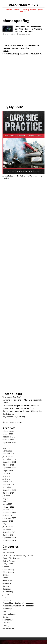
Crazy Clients (8, 564)
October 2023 (8, 493)
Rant (4, 611)
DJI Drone (7, 575)
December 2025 (9, 437)
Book (5, 550)
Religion (6, 617)
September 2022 (9, 518)
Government (8, 583)
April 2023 (7, 501)
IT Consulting (8, 592)
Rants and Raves (9, 614)
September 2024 (9, 468)
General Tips (8, 580)
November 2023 (9, 490)
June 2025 (7, 445)
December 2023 (9, 487)
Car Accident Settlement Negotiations (18, 555)
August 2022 (8, 521)
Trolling (6, 625)
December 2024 (9, 459)
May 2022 (7, 524)
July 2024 (6, 473)
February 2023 (8, 507)
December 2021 (9, 529)
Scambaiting (7, 620)
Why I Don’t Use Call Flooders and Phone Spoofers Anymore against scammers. (28, 29)
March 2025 (7, 451)
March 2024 (7, 482)
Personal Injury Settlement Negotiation (18, 603)
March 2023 (7, 504)
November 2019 (9, 540)
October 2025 (8, 440)
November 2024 (9, 462)
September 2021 (9, 538)
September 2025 (9, 442)
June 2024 (7, 476)
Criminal (6, 566)
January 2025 (8, 456)
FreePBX (6, 578)
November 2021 (9, 532)
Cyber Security (8, 569)
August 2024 (8, 470)
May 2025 (7, 448)
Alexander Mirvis (24, 34)
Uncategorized (8, 628)
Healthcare (7, 589)
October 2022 (8, 515)
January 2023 (8, 510)
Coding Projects (9, 561)
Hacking (6, 586)
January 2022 (8, 526)
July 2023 (6, 496)
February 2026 (8, 431)
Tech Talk (6, 623)
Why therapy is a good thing (14, 417)
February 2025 (8, 454)
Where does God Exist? (12, 397)
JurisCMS (6, 594)
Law (4, 597)
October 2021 (8, 535)
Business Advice (9, 552)
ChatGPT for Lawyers (11, 558)
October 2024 (8, 465)
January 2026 (8, 434)
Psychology (7, 609)
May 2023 (7, 498)
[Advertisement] (23, 82)
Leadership (7, 600)
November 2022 (9, 513)
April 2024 (7, 479)
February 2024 (8, 484)
